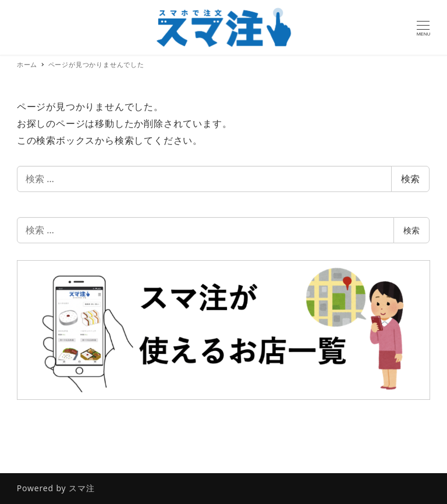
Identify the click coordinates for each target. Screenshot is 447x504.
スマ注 (81, 488)
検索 (410, 179)
